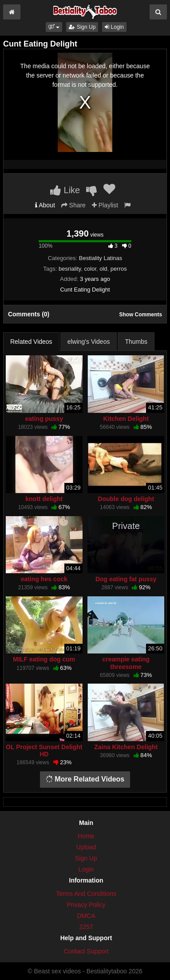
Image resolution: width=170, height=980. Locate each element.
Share (73, 205)
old (103, 269)
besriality (70, 269)
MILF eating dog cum (44, 659)
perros (119, 269)
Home (86, 836)
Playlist (105, 205)
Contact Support (86, 951)
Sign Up (82, 27)
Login (114, 27)
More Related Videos (85, 779)
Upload (86, 847)
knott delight (44, 499)
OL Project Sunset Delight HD (44, 751)
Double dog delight (126, 499)
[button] (54, 27)
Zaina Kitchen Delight (126, 747)
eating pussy (44, 419)
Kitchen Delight (126, 419)
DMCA (86, 916)
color (90, 269)
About (45, 205)
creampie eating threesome (126, 663)
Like (65, 190)
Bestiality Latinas (101, 258)
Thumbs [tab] (136, 342)
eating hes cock (44, 579)
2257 (86, 927)
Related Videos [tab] (31, 342)
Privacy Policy (86, 905)
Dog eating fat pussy (126, 579)
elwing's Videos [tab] (89, 342)
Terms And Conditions (86, 894)
